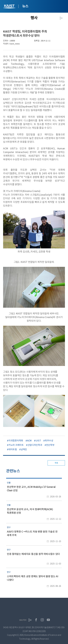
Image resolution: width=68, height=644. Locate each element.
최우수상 (49, 441)
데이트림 (13, 449)
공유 (61, 18)
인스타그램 (42, 620)
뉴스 (25, 6)
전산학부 (50, 445)
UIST (38, 441)
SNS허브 (23, 620)
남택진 (24, 449)
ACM (29, 441)
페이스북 (36, 620)
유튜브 (48, 620)
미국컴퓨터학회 (16, 441)
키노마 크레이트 (16, 445)
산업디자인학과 (35, 445)
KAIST (10, 7)
